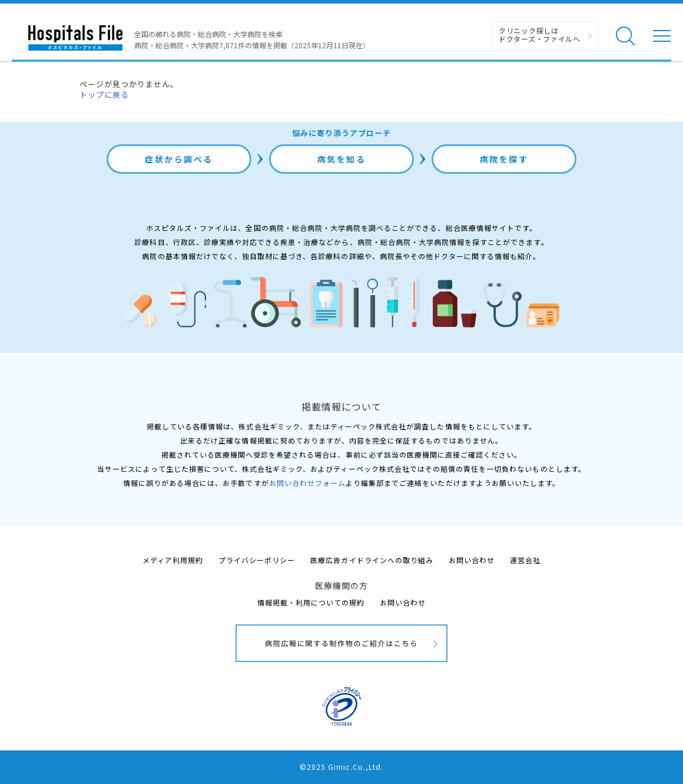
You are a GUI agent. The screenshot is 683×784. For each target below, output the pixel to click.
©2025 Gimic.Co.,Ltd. (341, 767)
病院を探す (504, 159)
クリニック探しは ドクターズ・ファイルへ (540, 34)
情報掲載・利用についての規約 (311, 602)
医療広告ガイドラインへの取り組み (372, 560)
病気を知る (342, 159)
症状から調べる (179, 159)
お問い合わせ (472, 560)
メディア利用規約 (173, 560)
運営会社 (525, 560)
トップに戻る (104, 95)
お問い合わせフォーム (307, 483)
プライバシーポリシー (257, 560)
